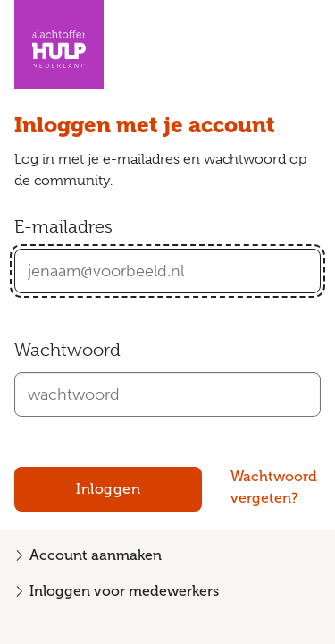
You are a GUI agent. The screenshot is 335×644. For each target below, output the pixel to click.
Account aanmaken (96, 555)
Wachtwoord (67, 350)
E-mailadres (63, 227)
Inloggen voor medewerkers (124, 591)
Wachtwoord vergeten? (274, 487)
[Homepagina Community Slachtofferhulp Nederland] (59, 45)
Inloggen (108, 489)
